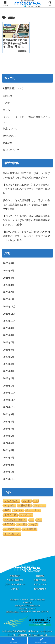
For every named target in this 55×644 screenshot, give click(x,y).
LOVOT (9, 523)
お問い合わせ (40, 587)
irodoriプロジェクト (15, 518)
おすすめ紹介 (12, 528)
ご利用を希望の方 (15, 579)
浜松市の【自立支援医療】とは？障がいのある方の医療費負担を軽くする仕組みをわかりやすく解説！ (26, 203)
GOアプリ (26, 513)
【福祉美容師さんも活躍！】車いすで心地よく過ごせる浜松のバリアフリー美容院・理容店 (26, 188)
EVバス (18, 509)
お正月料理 (30, 528)
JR (39, 518)
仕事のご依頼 (40, 579)
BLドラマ (40, 504)
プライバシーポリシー (15, 583)
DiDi (7, 509)
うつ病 (21, 523)
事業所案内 (15, 574)
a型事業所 (25, 504)
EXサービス (33, 509)
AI (36, 499)
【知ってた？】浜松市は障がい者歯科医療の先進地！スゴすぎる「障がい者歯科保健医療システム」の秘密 (26, 219)
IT (32, 518)
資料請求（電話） (13, 610)
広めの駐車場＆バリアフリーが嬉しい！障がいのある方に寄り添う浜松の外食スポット (26, 174)
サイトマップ (40, 583)
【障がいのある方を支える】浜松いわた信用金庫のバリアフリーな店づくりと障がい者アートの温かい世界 (26, 235)
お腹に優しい (12, 532)
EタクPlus (11, 513)
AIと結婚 (10, 504)
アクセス (15, 587)
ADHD (27, 499)
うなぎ (33, 523)
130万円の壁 (12, 499)
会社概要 (40, 574)
